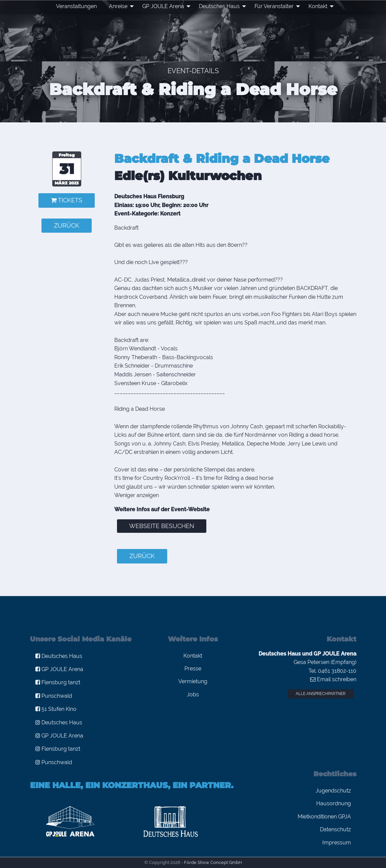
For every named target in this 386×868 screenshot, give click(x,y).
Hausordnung (334, 803)
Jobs (193, 695)
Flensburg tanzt (58, 682)
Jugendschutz (333, 791)
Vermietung (193, 681)
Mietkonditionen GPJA (324, 817)
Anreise (118, 6)
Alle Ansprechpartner (321, 694)
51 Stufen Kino (56, 709)
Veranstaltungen (76, 6)
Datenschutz (335, 829)
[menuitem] (76, 6)
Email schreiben (333, 679)
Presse (193, 669)
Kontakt (318, 6)
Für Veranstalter (274, 6)
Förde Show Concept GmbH (213, 862)
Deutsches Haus (219, 6)
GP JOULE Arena (163, 6)
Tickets (67, 200)
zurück (67, 225)
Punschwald (54, 696)
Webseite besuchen (162, 526)
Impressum (337, 843)
